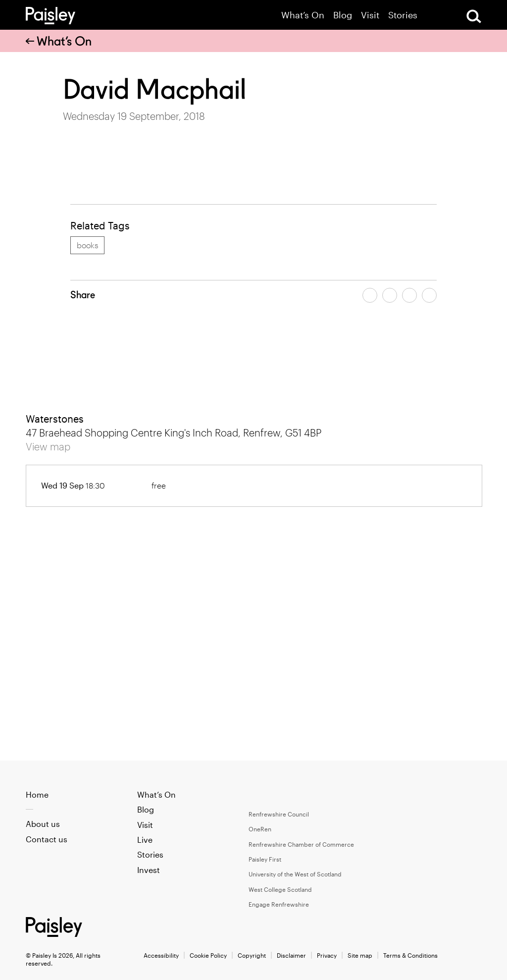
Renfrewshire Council (279, 814)
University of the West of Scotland (295, 874)
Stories (403, 15)
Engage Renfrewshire (279, 904)
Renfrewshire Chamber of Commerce (301, 844)
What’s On (303, 15)
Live (145, 840)
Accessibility (161, 955)
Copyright (252, 955)
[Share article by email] (409, 295)
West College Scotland (280, 889)
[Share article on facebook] (370, 295)
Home (37, 794)
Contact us (47, 839)
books (87, 245)
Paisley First (265, 859)
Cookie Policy (208, 955)
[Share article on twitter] (390, 295)
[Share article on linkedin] (429, 295)
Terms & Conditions (410, 955)
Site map (360, 955)
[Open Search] (474, 16)
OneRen (260, 829)
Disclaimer (291, 955)
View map (48, 446)
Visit (370, 15)
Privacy (327, 955)
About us (43, 824)
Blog (343, 15)
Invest (149, 870)
